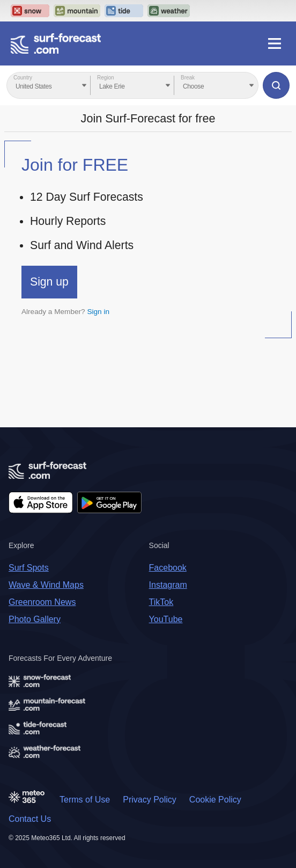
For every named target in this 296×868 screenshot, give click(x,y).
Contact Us (30, 819)
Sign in (98, 312)
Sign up (49, 282)
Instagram (168, 585)
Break (188, 78)
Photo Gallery (35, 619)
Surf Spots (29, 568)
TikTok (161, 602)
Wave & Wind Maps (46, 585)
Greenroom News (42, 602)
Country (23, 78)
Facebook (168, 568)
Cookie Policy (215, 800)
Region (106, 78)
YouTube (166, 619)
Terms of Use (85, 800)
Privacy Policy (150, 800)
